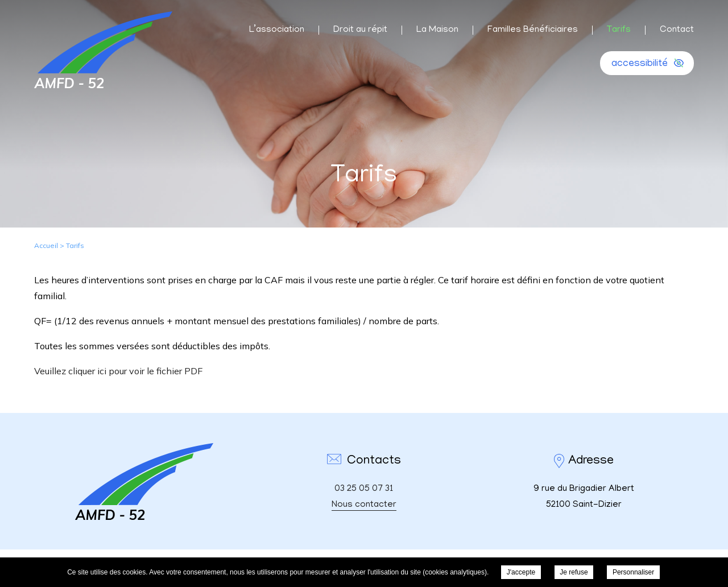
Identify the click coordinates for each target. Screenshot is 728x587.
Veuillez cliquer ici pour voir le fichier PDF (118, 371)
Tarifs (619, 30)
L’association (277, 30)
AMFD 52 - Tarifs (103, 50)
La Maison (437, 30)
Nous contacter (364, 505)
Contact (677, 30)
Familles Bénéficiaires (533, 30)
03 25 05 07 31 (364, 489)
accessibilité (640, 64)
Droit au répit (360, 30)
